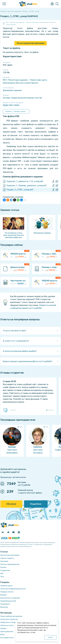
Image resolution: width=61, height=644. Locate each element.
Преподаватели (7, 631)
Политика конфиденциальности (13, 589)
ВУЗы (2, 635)
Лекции (3, 628)
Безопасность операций (10, 598)
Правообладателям (8, 601)
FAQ (2, 573)
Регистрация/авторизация (31, 43)
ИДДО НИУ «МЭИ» (11, 105)
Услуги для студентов (9, 619)
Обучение (11, 504)
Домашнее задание (12, 90)
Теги (2, 577)
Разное (3, 567)
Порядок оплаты (7, 592)
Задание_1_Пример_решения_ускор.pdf (17, 111)
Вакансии (4, 607)
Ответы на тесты (7, 625)
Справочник (5, 570)
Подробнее (36, 504)
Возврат (4, 595)
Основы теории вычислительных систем (22, 98)
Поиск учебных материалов (11, 616)
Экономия (4, 561)
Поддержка (5, 604)
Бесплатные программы (10, 555)
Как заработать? (7, 638)
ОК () (51, 637)
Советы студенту (7, 558)
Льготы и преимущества (10, 564)
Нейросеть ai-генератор (10, 622)
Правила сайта (6, 586)
